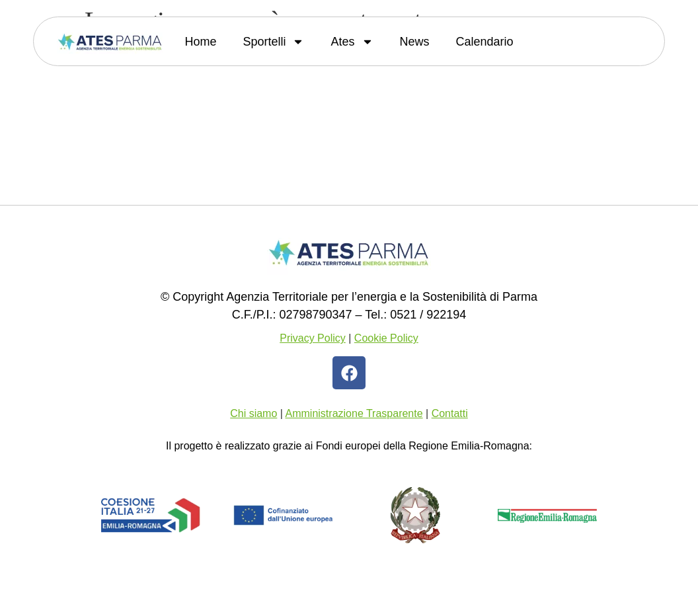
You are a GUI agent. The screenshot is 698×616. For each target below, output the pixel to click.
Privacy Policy (313, 338)
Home (200, 42)
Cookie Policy (386, 338)
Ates (352, 42)
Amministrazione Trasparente (354, 413)
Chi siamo (253, 413)
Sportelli (273, 42)
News (415, 42)
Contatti (450, 413)
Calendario (485, 42)
